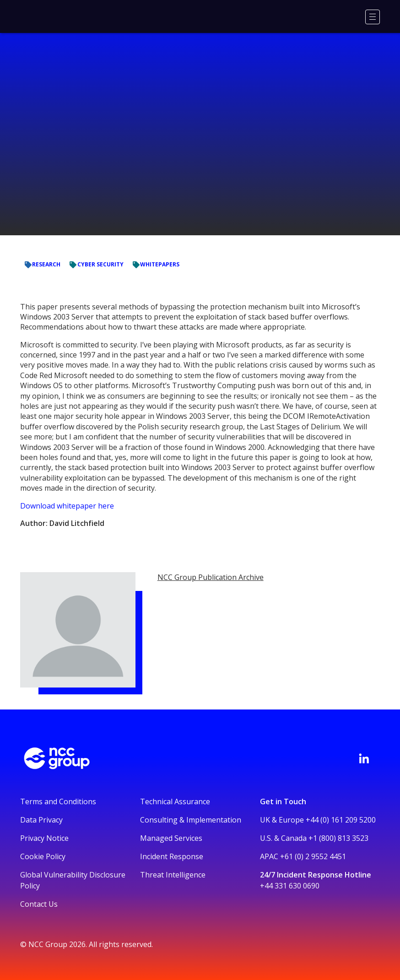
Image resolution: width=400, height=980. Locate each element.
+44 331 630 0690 (290, 886)
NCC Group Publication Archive (211, 577)
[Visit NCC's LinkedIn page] (364, 758)
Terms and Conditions (58, 801)
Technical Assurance (175, 801)
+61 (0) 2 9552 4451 (313, 856)
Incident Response (172, 856)
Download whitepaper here (67, 506)
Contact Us (39, 904)
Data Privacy (41, 820)
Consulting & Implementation (191, 820)
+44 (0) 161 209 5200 (341, 820)
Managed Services (171, 838)
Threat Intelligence (173, 875)
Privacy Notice (44, 838)
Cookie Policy (43, 856)
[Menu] (373, 17)
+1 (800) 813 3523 (338, 838)
